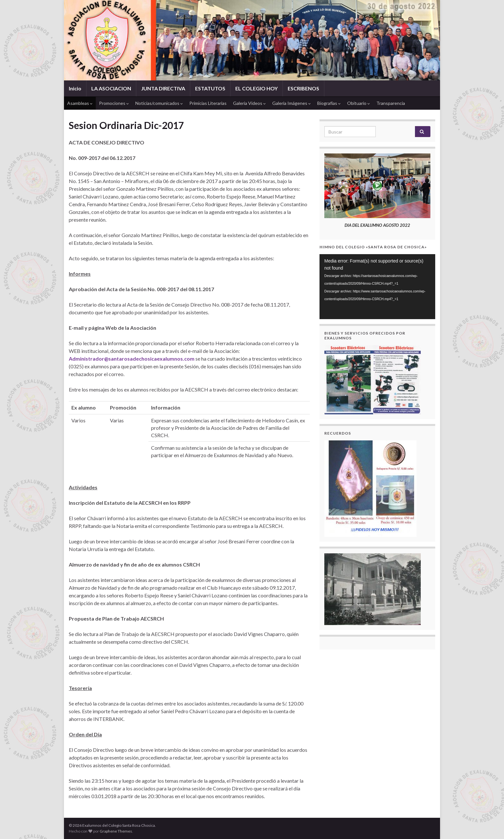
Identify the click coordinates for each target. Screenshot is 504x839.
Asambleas (80, 103)
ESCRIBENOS (303, 88)
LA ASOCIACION (111, 88)
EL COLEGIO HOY (256, 88)
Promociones (114, 103)
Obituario (359, 103)
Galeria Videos (249, 103)
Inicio (75, 88)
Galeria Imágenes (292, 103)
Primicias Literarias (208, 103)
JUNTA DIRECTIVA (163, 88)
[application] (377, 287)
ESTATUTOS (210, 88)
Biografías (329, 103)
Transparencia (391, 103)
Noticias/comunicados (159, 103)
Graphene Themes (116, 831)
